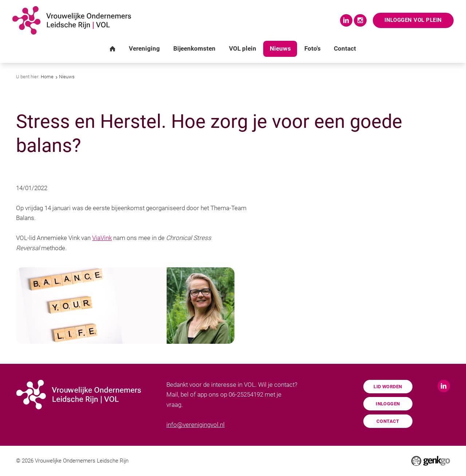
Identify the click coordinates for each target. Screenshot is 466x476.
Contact (388, 421)
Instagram (359, 20)
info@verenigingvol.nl (196, 425)
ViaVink (102, 238)
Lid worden (388, 387)
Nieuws (67, 77)
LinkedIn (345, 20)
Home (47, 77)
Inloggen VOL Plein (413, 20)
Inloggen (388, 404)
